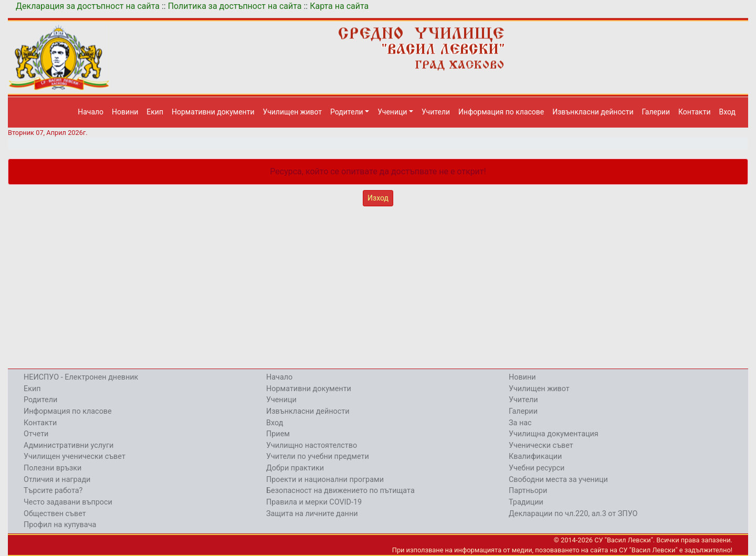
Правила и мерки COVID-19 (314, 502)
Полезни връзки (52, 468)
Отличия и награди (57, 480)
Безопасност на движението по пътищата (340, 491)
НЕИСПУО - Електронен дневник (81, 377)
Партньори (528, 491)
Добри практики (295, 468)
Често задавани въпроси (68, 502)
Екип (155, 112)
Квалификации (535, 457)
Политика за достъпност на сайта (235, 6)
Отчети (36, 434)
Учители (436, 112)
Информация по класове (501, 112)
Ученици (392, 112)
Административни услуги (69, 445)
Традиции (526, 502)
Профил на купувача (60, 525)
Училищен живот (293, 112)
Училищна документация (554, 434)
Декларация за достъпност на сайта (88, 6)
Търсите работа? (53, 491)
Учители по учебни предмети (318, 457)
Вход (727, 112)
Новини (125, 112)
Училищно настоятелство (312, 445)
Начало (91, 112)
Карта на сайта (339, 6)
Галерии (656, 112)
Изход (378, 198)
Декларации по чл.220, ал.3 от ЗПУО (573, 514)
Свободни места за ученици (558, 480)
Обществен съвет (55, 514)
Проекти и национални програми (325, 480)
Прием (278, 434)
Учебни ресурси (537, 468)
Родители (347, 112)
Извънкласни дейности (593, 112)
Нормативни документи (213, 112)
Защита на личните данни (312, 514)
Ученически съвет (541, 445)
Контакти (695, 112)
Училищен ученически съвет (75, 457)
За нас (520, 423)
